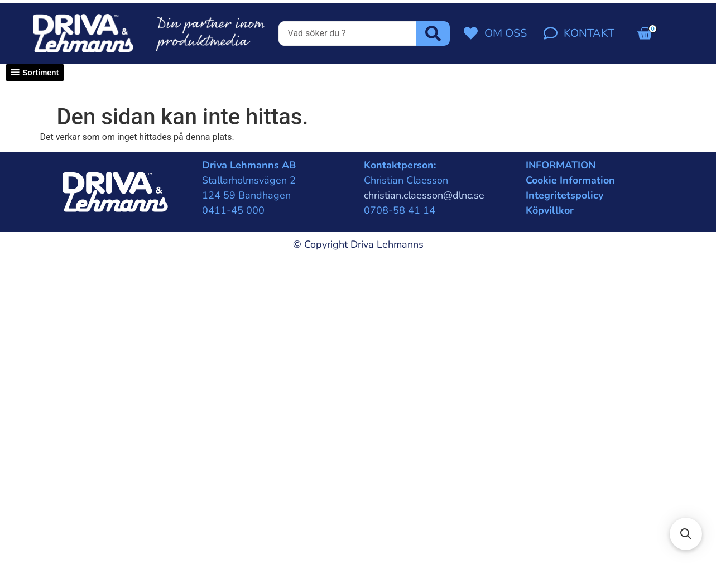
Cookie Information (570, 180)
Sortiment (40, 73)
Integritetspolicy (564, 195)
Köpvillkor (550, 210)
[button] (686, 534)
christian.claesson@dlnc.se (424, 195)
